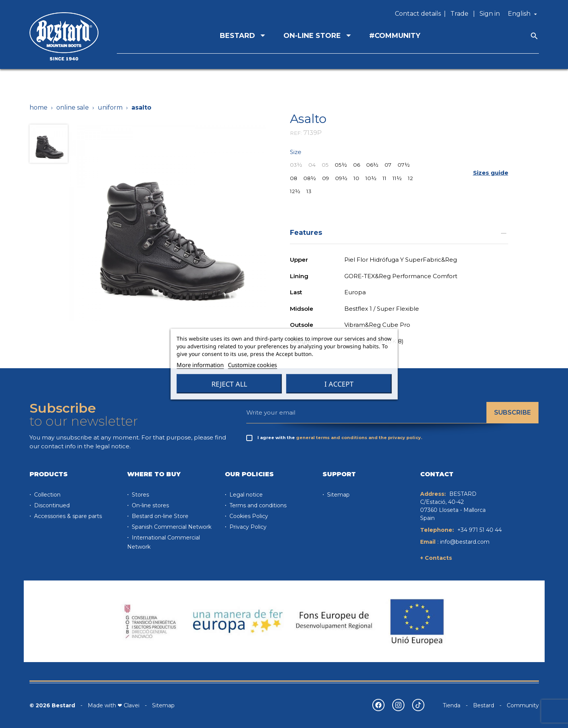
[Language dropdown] (523, 14)
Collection (47, 495)
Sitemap (338, 495)
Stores (140, 495)
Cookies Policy (248, 516)
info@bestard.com (465, 542)
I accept (339, 384)
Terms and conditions (257, 505)
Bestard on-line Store (159, 516)
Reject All (229, 384)
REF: (296, 133)
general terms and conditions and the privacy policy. (359, 438)
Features (399, 232)
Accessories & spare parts (67, 516)
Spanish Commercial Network (171, 527)
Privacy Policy (247, 527)
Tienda (452, 705)
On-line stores (150, 505)
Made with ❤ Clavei (114, 705)
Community (523, 705)
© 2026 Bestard (52, 705)
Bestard (484, 705)
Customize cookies (252, 365)
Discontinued (51, 505)
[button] (491, 173)
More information (200, 365)
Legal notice (245, 495)
